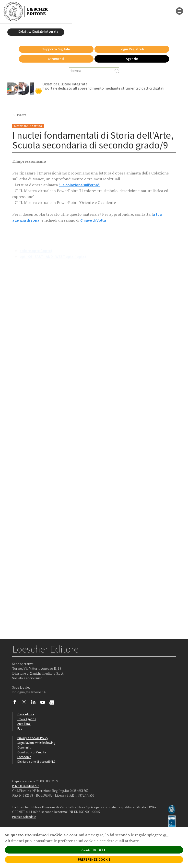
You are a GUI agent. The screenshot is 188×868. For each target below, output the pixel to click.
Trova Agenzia (27, 719)
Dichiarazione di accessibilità (36, 761)
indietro (19, 115)
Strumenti (56, 59)
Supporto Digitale (56, 49)
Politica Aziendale (24, 817)
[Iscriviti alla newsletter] (54, 703)
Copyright (24, 747)
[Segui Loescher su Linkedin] (35, 703)
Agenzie (132, 59)
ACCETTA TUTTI (94, 850)
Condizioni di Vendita (32, 752)
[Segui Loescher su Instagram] (26, 703)
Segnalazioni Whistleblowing (36, 743)
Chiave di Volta (93, 220)
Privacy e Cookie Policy (33, 738)
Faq (20, 728)
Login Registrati (132, 49)
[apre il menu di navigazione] (179, 11)
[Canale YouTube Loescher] (44, 703)
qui (166, 835)
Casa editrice (26, 714)
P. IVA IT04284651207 (25, 786)
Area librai (24, 724)
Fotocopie (24, 757)
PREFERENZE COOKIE (94, 859)
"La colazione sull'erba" (79, 185)
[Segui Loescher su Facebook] (17, 703)
